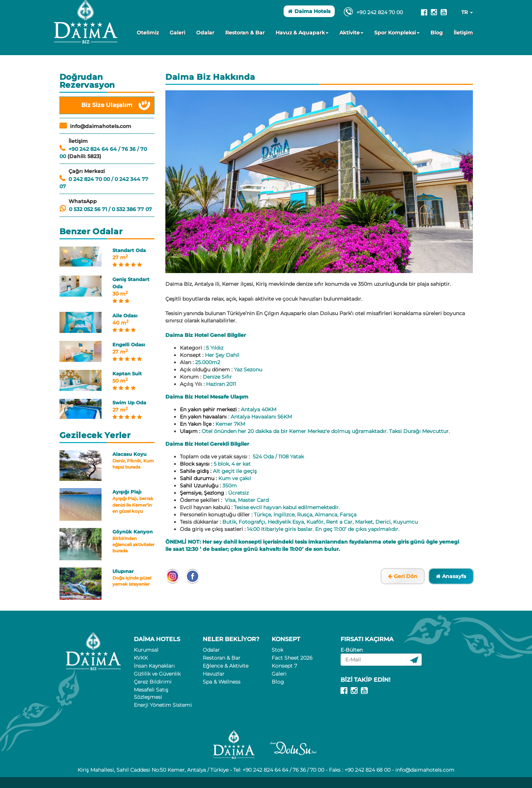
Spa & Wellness (222, 682)
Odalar (205, 33)
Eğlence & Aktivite (226, 666)
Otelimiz (148, 33)
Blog (437, 33)
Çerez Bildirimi (153, 682)
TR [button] (467, 12)
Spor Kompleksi (397, 33)
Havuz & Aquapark (302, 33)
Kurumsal (146, 650)
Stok (277, 650)
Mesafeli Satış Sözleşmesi (151, 693)
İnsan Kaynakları (154, 666)
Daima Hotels (309, 11)
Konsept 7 (284, 666)
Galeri (178, 33)
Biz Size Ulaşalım (107, 105)
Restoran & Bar (245, 33)
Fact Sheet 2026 (292, 658)
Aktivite (351, 33)
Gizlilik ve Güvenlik (157, 674)
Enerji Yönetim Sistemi (163, 705)
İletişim (463, 33)
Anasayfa (451, 576)
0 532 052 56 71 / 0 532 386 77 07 (110, 209)
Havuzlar (214, 674)
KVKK (141, 658)
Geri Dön (403, 576)
